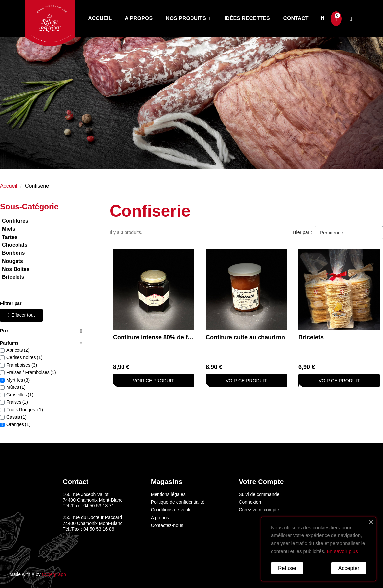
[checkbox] (2, 350)
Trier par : (302, 232)
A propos (139, 18)
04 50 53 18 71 (99, 506)
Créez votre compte (259, 510)
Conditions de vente (171, 510)
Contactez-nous (167, 525)
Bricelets (311, 337)
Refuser (287, 568)
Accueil (100, 18)
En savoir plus (342, 551)
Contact (296, 18)
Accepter (349, 568)
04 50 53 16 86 (99, 529)
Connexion (250, 502)
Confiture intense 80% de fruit (155, 337)
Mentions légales (168, 494)
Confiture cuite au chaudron (245, 337)
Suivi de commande (259, 494)
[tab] (41, 331)
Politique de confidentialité (178, 502)
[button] (322, 19)
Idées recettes (247, 18)
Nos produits (189, 18)
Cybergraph (54, 574)
